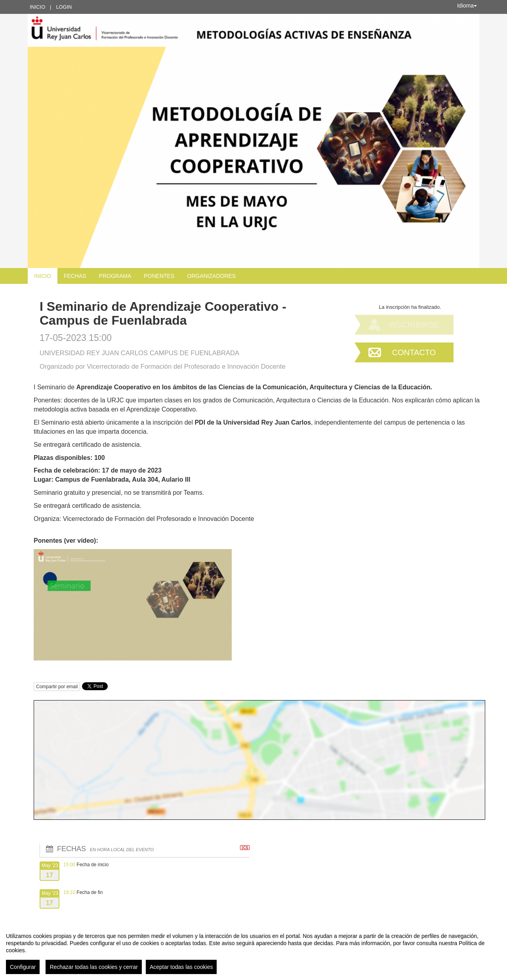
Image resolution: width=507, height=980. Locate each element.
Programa (115, 276)
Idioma (467, 6)
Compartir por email (57, 687)
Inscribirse (414, 325)
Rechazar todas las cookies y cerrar (94, 967)
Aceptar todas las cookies (181, 967)
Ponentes (159, 276)
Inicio (37, 7)
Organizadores (211, 276)
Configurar (23, 967)
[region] (253, 950)
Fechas (75, 276)
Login (64, 7)
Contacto (414, 352)
